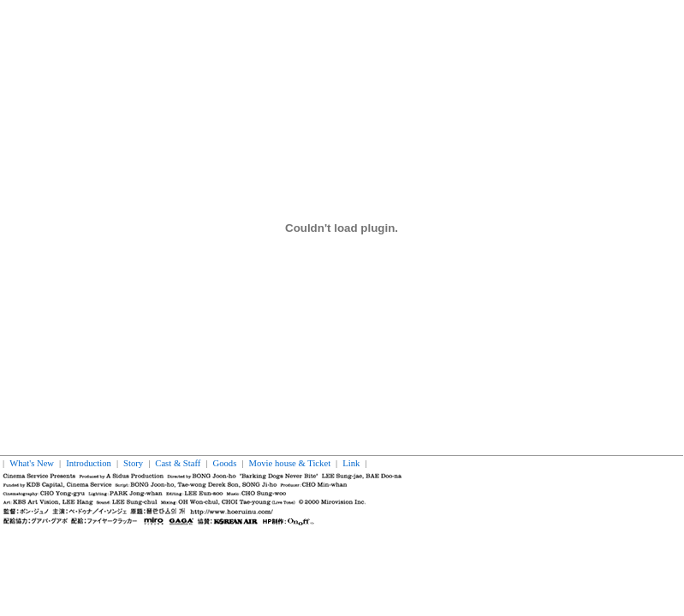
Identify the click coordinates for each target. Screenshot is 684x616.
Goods (225, 463)
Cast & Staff (178, 463)
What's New (32, 463)
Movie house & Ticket (289, 463)
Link (351, 463)
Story (133, 463)
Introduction (89, 463)
